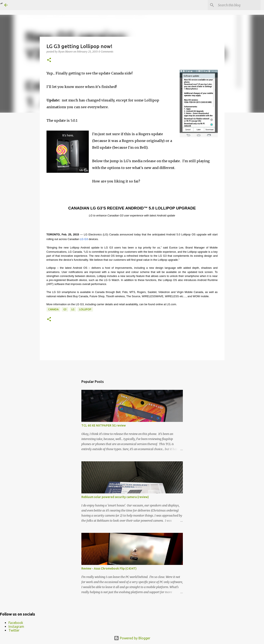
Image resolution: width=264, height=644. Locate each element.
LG (73, 309)
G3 (65, 309)
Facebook (16, 623)
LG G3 (84, 239)
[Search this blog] (238, 5)
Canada (53, 309)
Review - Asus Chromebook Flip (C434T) (109, 568)
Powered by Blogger (132, 638)
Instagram (16, 626)
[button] (49, 60)
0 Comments (106, 52)
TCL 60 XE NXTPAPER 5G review (104, 425)
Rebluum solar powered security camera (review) (115, 497)
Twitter (14, 630)
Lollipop (85, 309)
